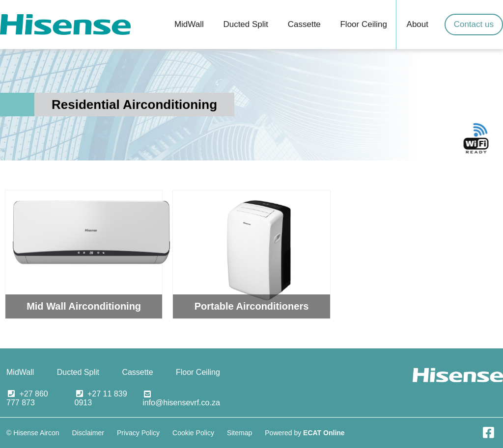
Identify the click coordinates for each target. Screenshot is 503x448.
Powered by (305, 433)
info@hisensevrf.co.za (181, 403)
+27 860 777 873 (27, 398)
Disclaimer (88, 433)
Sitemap (239, 433)
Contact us (474, 24)
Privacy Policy (138, 433)
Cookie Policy (193, 433)
